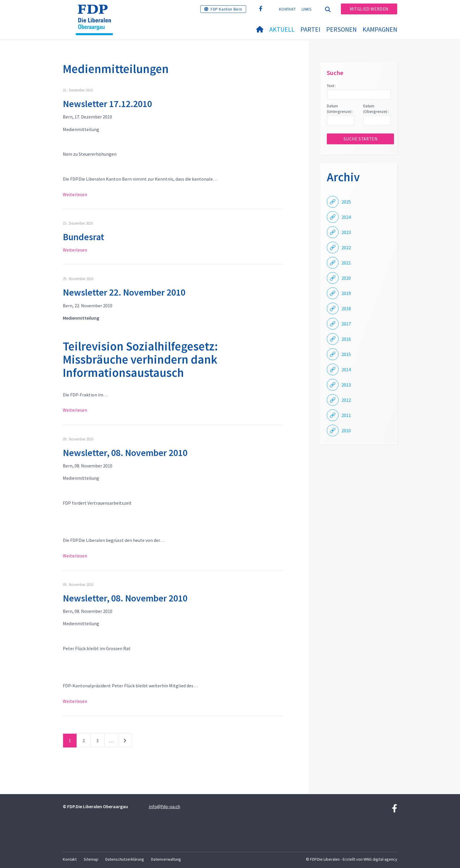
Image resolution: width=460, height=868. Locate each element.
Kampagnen (380, 29)
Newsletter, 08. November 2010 (125, 453)
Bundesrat (83, 237)
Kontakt (287, 9)
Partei (310, 29)
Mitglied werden (369, 9)
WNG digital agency (380, 859)
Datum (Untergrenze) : (340, 109)
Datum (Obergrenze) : (376, 109)
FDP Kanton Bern (226, 9)
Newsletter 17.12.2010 (107, 104)
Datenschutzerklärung (125, 859)
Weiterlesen (75, 194)
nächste (125, 742)
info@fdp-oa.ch (164, 806)
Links (307, 9)
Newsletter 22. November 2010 (124, 292)
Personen (341, 29)
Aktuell (282, 29)
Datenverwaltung (166, 859)
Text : (331, 86)
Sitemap (91, 859)
